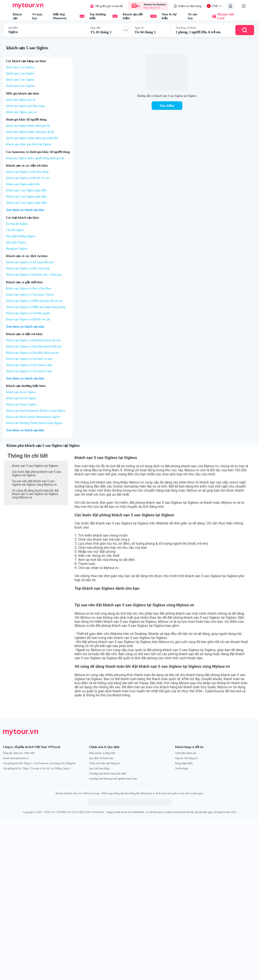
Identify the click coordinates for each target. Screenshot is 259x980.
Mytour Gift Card (221, 16)
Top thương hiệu (104, 16)
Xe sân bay (193, 16)
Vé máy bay (37, 16)
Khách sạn (17, 16)
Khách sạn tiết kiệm (140, 16)
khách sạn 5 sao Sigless (27, 48)
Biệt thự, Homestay (69, 16)
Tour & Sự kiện (169, 16)
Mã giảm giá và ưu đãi (106, 6)
